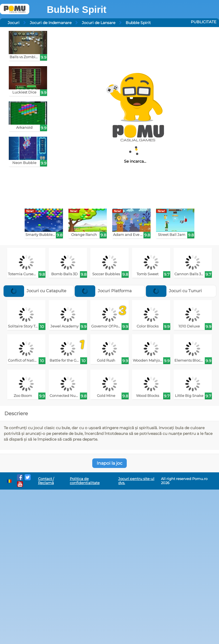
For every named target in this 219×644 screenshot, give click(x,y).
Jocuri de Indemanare (51, 23)
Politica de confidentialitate (85, 481)
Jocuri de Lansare (99, 23)
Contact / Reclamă (46, 481)
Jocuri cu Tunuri (174, 291)
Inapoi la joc (109, 463)
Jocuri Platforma (103, 291)
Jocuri (14, 23)
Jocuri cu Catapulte (35, 291)
